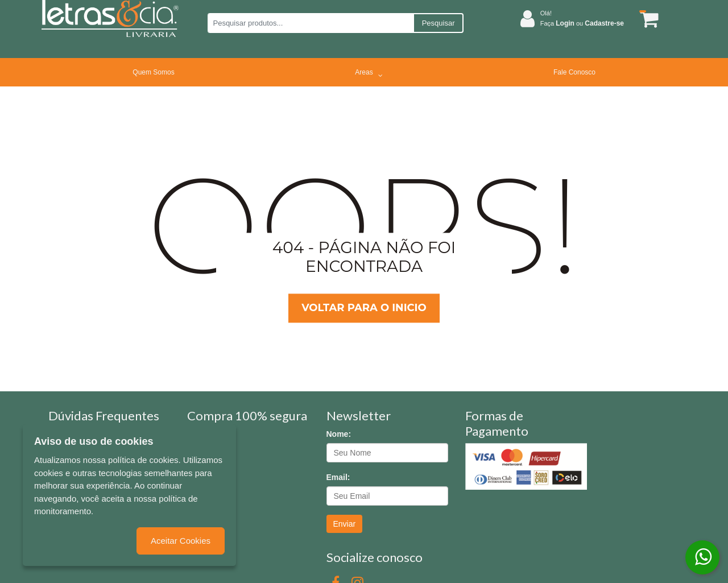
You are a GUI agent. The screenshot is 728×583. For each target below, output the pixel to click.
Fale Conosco (574, 72)
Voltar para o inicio (364, 308)
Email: (338, 477)
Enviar (345, 524)
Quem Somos (153, 72)
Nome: (339, 434)
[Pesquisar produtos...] (310, 23)
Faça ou (582, 23)
